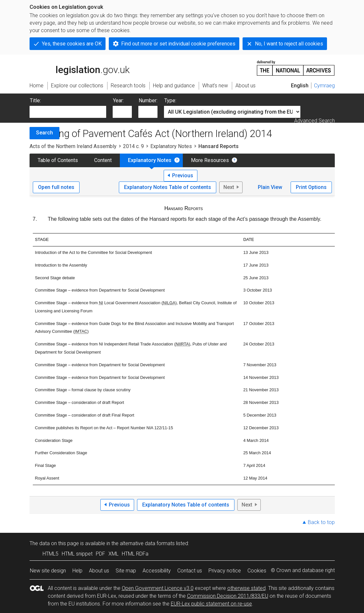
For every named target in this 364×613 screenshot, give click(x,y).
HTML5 (50, 554)
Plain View (270, 187)
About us (99, 571)
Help (77, 571)
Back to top (321, 522)
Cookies (257, 571)
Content (103, 160)
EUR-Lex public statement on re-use (211, 604)
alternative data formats (147, 543)
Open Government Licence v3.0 (158, 588)
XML (113, 554)
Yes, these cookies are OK (72, 44)
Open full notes (56, 187)
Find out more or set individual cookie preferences (178, 44)
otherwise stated (246, 588)
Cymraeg (324, 86)
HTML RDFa (135, 554)
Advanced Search (314, 121)
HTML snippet (77, 554)
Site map (126, 571)
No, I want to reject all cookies (289, 44)
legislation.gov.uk (80, 68)
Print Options (311, 187)
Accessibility (157, 571)
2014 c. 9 (133, 146)
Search (44, 133)
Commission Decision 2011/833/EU (228, 596)
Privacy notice (225, 571)
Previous (183, 175)
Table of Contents (58, 160)
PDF (100, 554)
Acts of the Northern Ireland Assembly (73, 146)
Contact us (190, 571)
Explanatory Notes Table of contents (168, 187)
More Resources (210, 160)
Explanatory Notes (171, 146)
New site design (48, 571)
